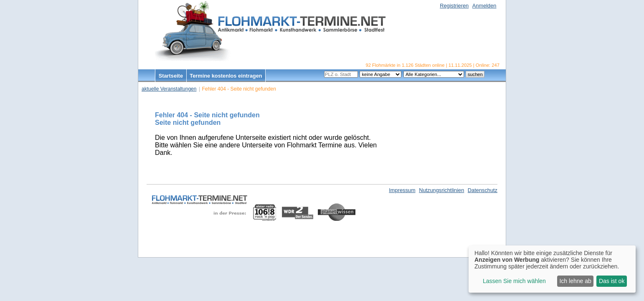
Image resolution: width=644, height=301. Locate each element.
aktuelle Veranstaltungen (169, 89)
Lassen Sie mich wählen (514, 281)
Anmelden (484, 6)
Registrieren (454, 6)
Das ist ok (612, 281)
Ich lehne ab (575, 281)
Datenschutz (483, 190)
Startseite (171, 76)
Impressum (402, 190)
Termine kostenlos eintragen (226, 76)
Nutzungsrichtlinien (441, 190)
